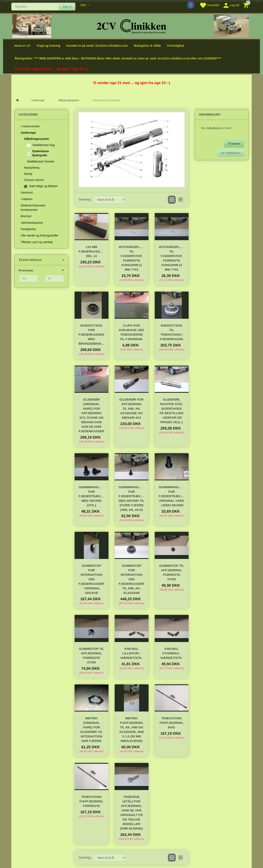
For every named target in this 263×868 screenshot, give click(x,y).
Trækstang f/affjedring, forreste (91, 801)
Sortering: (85, 199)
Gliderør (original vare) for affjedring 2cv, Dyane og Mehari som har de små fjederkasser (92, 415)
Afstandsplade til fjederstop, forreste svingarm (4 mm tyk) (172, 258)
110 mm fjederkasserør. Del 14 (92, 251)
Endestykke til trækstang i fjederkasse (172, 332)
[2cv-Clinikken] (131, 26)
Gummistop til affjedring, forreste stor (172, 572)
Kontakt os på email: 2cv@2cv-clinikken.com (97, 46)
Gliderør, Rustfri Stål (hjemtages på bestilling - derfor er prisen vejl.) (171, 411)
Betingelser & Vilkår (147, 46)
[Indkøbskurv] (246, 5)
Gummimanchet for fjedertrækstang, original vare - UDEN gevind (172, 496)
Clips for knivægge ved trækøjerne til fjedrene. (131, 332)
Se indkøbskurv (231, 153)
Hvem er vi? (22, 46)
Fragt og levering (48, 46)
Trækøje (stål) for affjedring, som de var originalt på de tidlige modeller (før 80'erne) (132, 813)
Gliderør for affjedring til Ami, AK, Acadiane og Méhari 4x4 (131, 409)
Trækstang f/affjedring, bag (172, 723)
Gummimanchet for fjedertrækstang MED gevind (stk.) (92, 496)
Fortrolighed (175, 46)
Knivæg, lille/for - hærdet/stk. (131, 653)
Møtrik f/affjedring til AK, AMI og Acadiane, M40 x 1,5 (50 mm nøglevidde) (131, 730)
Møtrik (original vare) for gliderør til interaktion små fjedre (92, 730)
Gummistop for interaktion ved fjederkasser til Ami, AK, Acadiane (132, 579)
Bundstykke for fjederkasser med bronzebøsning (92, 334)
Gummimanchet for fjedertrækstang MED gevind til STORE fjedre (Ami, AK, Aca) (132, 498)
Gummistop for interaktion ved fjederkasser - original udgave (92, 579)
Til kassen (234, 144)
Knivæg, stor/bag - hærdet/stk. (172, 653)
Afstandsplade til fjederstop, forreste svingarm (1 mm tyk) (132, 258)
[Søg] (67, 7)
